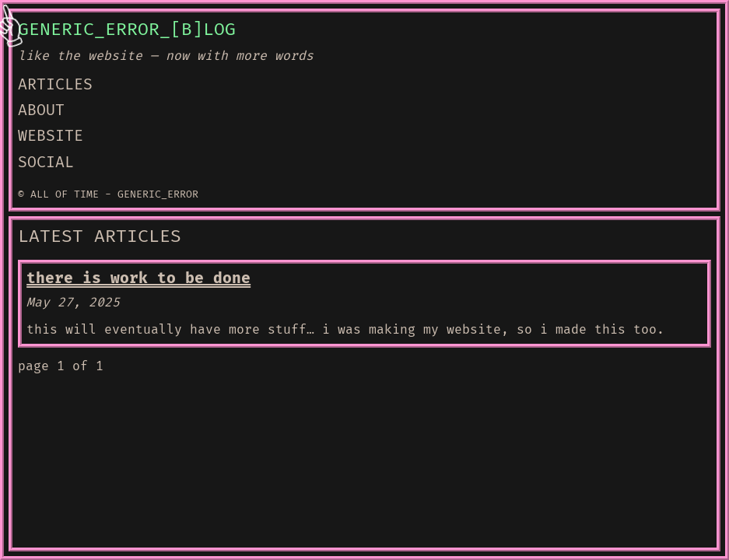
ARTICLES (55, 85)
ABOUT (41, 110)
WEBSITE (51, 136)
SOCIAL (46, 163)
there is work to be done (138, 278)
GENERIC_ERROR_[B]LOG (127, 30)
